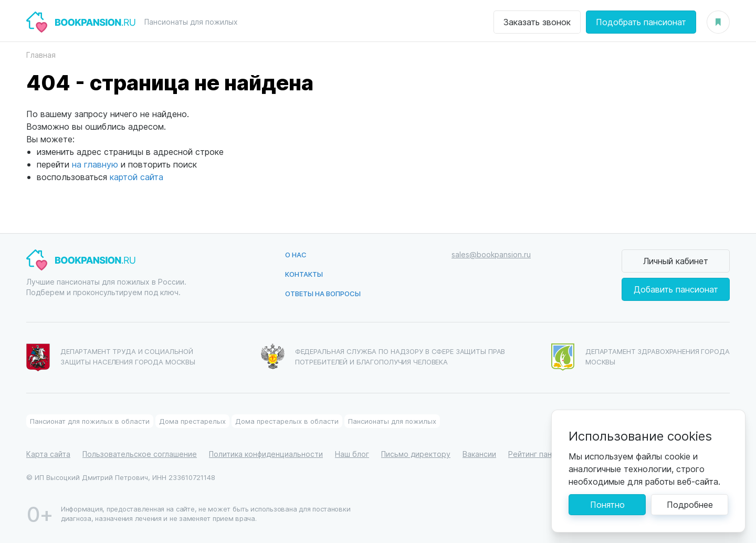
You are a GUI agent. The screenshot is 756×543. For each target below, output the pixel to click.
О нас (296, 254)
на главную (95, 164)
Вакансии (479, 454)
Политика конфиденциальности (266, 454)
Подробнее (690, 504)
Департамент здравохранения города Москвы (640, 357)
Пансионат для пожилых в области (90, 421)
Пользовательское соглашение (140, 454)
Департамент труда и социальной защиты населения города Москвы (111, 358)
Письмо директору (416, 454)
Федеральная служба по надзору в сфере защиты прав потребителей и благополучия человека (383, 356)
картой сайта (136, 177)
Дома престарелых (192, 421)
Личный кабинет (676, 261)
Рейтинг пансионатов (547, 454)
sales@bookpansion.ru (491, 254)
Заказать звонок (537, 22)
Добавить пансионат (676, 289)
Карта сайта (48, 454)
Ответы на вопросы (323, 293)
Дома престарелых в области (287, 421)
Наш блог (352, 454)
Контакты (304, 274)
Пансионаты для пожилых (392, 421)
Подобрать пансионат (641, 22)
